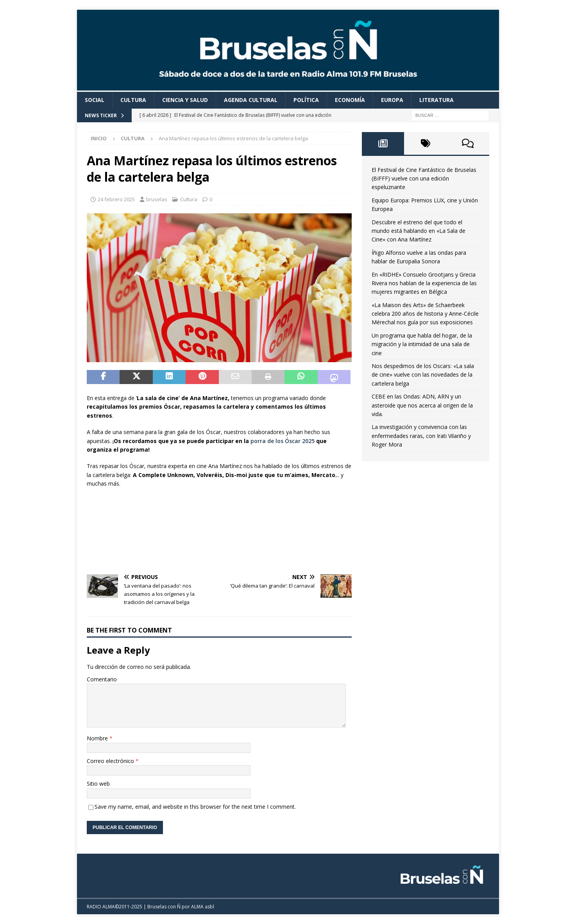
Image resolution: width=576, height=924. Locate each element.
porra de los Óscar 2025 (283, 441)
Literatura (436, 100)
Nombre (98, 738)
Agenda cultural (251, 100)
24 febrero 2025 (116, 199)
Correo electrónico (111, 761)
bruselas (157, 199)
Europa (392, 100)
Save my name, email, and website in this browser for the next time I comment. (195, 807)
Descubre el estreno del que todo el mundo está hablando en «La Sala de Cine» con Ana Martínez (419, 231)
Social (95, 100)
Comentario (102, 679)
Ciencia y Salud (185, 100)
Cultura (133, 100)
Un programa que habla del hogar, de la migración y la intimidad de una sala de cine (422, 344)
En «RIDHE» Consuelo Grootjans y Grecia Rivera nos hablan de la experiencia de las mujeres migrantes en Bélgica (424, 283)
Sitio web (98, 784)
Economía (350, 100)
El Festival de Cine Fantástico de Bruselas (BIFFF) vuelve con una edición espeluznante (424, 179)
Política (306, 100)
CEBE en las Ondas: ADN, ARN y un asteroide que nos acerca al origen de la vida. (422, 405)
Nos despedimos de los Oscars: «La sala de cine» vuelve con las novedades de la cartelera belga (423, 375)
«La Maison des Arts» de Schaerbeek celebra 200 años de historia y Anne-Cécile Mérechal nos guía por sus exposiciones (425, 314)
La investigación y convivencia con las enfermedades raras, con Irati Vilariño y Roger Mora (421, 436)
